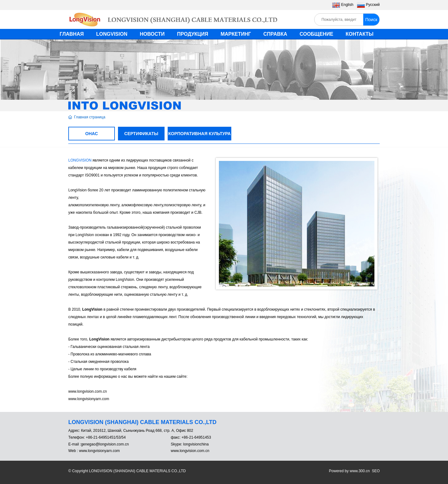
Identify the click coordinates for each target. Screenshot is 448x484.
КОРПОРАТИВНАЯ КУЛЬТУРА (199, 134)
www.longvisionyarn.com (99, 451)
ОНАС (92, 134)
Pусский (373, 5)
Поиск (371, 20)
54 (124, 437)
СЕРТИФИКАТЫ (141, 134)
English (347, 5)
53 (118, 437)
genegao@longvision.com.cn (105, 444)
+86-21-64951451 (100, 437)
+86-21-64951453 (196, 437)
